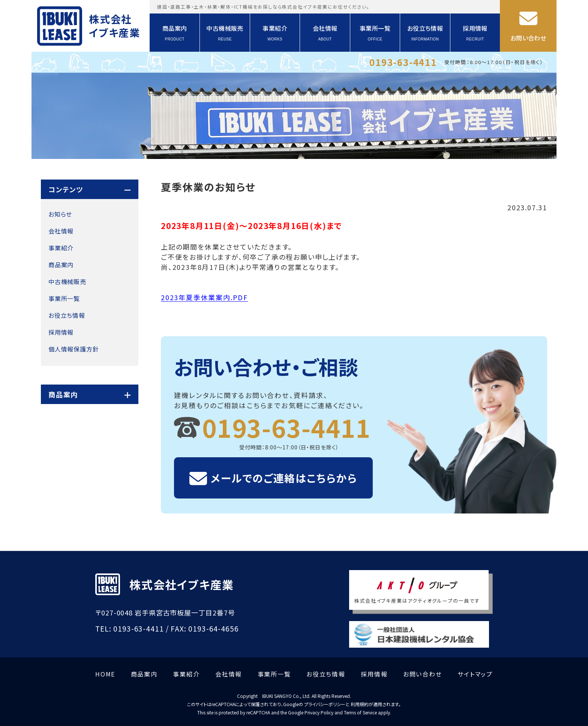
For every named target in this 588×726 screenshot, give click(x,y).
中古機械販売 (225, 33)
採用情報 (475, 33)
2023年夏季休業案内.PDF (204, 297)
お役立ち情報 (425, 33)
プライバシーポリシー (325, 704)
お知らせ (60, 214)
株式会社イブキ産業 (115, 26)
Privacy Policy (319, 712)
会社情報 (325, 33)
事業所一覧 (375, 33)
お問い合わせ (528, 38)
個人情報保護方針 (73, 349)
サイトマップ (475, 674)
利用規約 (360, 704)
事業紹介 (275, 33)
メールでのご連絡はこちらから (284, 478)
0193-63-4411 (403, 62)
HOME (105, 674)
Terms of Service (360, 712)
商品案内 (175, 33)
